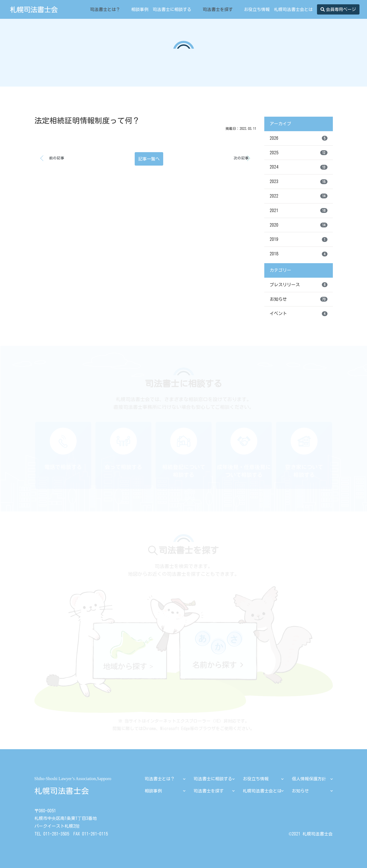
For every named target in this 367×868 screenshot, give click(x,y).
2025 (299, 153)
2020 (299, 225)
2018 (299, 254)
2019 (299, 240)
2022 (299, 196)
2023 (299, 182)
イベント (299, 314)
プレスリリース (299, 285)
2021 (299, 210)
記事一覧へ (149, 159)
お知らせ (299, 299)
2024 (299, 167)
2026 (299, 138)
